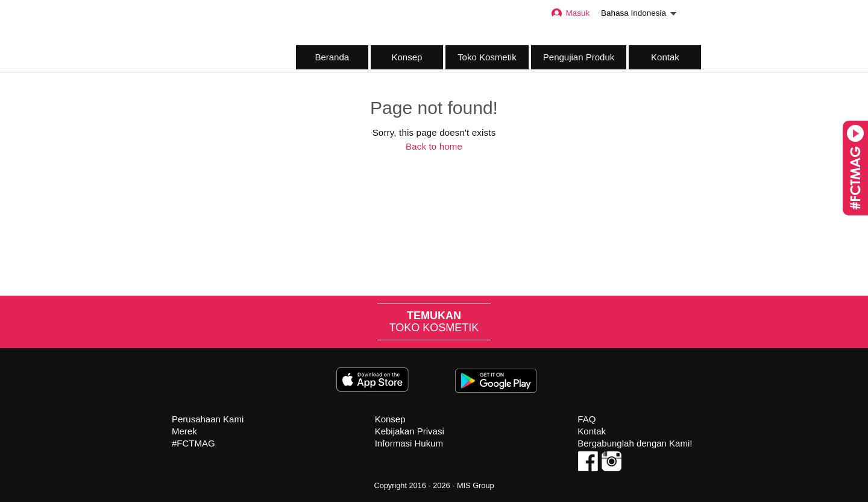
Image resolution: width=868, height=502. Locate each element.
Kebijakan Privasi (410, 431)
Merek (184, 431)
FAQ (587, 419)
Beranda (332, 57)
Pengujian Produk (579, 57)
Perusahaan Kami (208, 419)
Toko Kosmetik (487, 57)
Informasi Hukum (409, 443)
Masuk (570, 13)
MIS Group (476, 485)
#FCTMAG (193, 443)
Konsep (407, 57)
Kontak (665, 57)
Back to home (434, 146)
